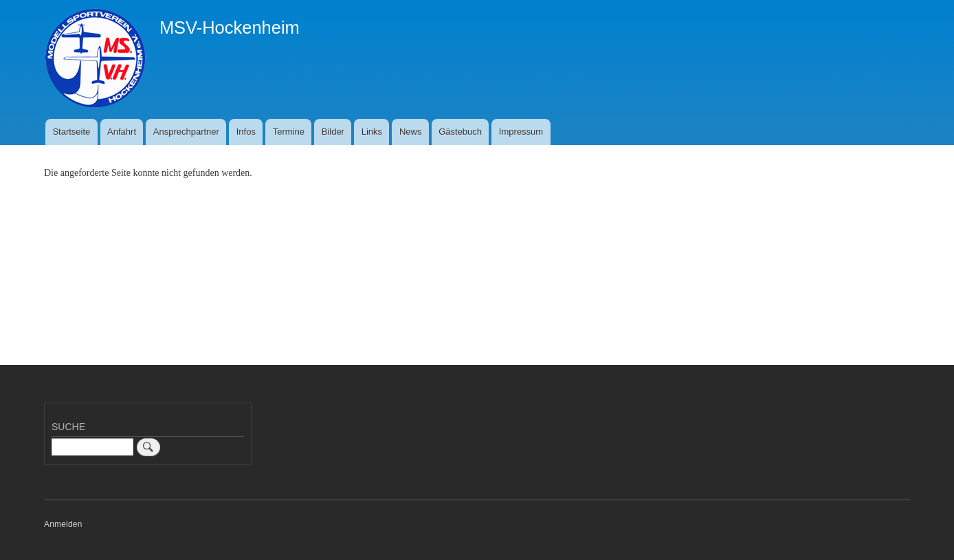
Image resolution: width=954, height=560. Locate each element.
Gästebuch (460, 132)
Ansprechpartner (186, 132)
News (411, 132)
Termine (289, 132)
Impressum (521, 132)
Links (372, 132)
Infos (246, 132)
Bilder (333, 132)
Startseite (71, 132)
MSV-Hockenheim (230, 27)
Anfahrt (122, 132)
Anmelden (63, 524)
